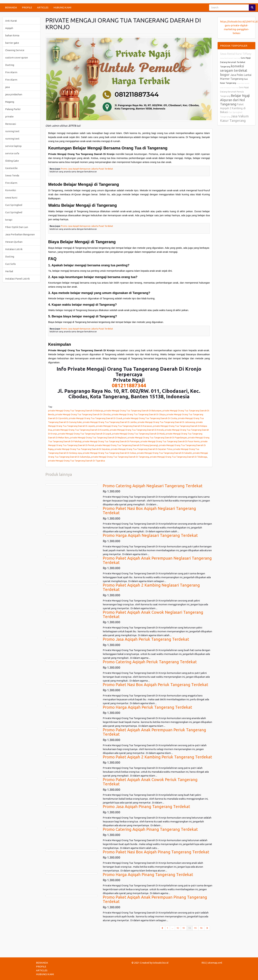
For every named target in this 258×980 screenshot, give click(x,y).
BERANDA (11, 7)
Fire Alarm (11, 72)
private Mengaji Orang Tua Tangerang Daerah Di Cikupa (139, 414)
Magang (10, 102)
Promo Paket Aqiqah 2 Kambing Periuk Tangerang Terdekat (157, 757)
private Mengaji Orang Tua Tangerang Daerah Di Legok (85, 434)
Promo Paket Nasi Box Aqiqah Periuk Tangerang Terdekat (155, 685)
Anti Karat (11, 21)
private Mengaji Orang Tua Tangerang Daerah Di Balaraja (76, 411)
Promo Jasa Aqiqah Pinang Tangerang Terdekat (146, 807)
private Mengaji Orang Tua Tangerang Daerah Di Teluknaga (178, 457)
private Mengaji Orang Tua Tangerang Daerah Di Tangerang (120, 457)
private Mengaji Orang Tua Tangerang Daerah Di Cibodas (83, 414)
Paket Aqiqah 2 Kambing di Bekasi (233, 108)
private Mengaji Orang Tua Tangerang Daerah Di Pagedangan (157, 437)
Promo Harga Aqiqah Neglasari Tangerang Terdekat (150, 535)
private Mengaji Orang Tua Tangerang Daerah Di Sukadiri (164, 453)
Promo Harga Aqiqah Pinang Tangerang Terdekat (148, 875)
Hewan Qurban (14, 242)
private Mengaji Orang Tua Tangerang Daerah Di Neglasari (98, 437)
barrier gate (12, 43)
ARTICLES (43, 7)
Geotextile (11, 168)
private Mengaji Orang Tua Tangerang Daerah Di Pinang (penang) (126, 445)
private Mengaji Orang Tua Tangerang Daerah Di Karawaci (124, 426)
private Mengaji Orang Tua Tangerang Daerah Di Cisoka (150, 418)
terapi (9, 220)
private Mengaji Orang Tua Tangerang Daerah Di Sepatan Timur (142, 449)
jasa (7, 87)
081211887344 (129, 385)
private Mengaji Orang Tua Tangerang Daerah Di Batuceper (133, 411)
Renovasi (11, 124)
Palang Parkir (13, 109)
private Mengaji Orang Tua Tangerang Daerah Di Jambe (110, 422)
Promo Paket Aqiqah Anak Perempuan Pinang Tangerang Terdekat (155, 899)
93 (184, 928)
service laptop (13, 146)
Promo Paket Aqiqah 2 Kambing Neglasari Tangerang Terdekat (151, 587)
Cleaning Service (15, 50)
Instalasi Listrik (14, 249)
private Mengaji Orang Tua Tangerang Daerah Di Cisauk (95, 418)
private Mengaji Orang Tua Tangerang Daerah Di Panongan (111, 441)
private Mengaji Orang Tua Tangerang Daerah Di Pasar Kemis (170, 441)
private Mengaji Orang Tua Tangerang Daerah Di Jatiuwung (166, 422)
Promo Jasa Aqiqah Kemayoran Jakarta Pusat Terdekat (87, 169)
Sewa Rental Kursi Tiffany (236, 54)
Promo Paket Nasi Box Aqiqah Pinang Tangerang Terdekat (156, 852)
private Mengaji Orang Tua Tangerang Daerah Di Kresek (137, 430)
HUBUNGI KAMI (62, 7)
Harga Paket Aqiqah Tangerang (230, 58)
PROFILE (27, 7)
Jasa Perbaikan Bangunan (20, 234)
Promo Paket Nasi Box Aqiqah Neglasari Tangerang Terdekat (149, 511)
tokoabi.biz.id (161, 963)
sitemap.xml (215, 963)
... (172, 928)
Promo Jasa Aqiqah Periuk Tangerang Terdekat (146, 639)
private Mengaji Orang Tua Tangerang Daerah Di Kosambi (81, 430)
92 (178, 928)
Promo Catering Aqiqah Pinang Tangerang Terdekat (150, 829)
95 (195, 928)
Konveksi (11, 190)
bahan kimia (12, 35)
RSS (204, 963)
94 (191, 928)
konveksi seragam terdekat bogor (234, 70)
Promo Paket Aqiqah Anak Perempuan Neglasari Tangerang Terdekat (157, 560)
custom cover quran (17, 58)
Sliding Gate (12, 161)
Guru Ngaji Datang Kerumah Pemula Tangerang (234, 92)
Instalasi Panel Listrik (17, 279)
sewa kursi (11, 198)
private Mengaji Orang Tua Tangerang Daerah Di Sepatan (82, 449)
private (9, 116)
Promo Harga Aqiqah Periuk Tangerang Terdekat (147, 707)
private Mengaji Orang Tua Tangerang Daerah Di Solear (109, 453)
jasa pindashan (14, 94)
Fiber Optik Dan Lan (17, 227)
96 (201, 928)
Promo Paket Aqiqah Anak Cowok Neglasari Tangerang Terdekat (153, 614)
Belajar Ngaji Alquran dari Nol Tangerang (235, 100)
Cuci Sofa (10, 264)
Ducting (10, 65)
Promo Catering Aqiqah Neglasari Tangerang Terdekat (153, 486)
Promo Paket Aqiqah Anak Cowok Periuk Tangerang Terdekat (150, 782)
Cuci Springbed (14, 205)
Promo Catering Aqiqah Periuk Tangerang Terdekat (150, 662)
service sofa (12, 153)
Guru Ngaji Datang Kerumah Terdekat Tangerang (235, 62)
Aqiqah (9, 28)
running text (12, 131)
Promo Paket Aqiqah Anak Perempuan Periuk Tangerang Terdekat (154, 732)
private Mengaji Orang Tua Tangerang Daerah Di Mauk (138, 434)
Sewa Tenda (12, 175)
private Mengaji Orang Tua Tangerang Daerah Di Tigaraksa (77, 461)
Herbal (9, 271)
